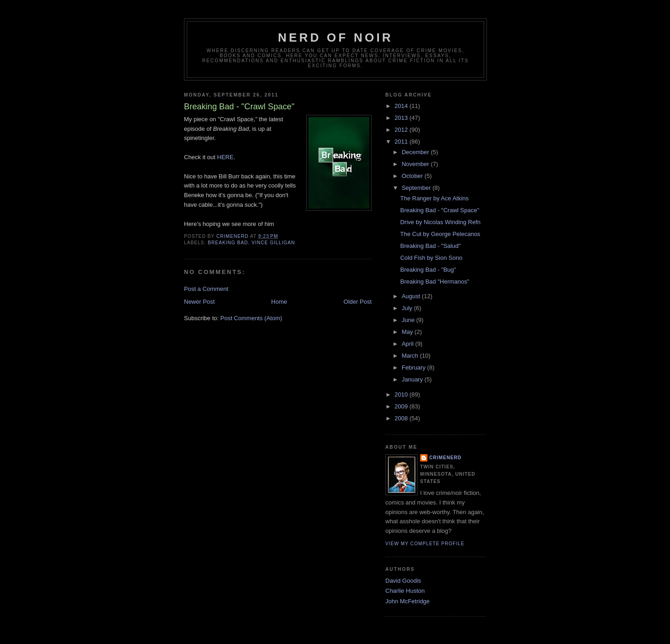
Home (279, 302)
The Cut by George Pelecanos (440, 234)
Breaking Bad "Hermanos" (435, 282)
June (409, 320)
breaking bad (228, 243)
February (415, 368)
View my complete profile (425, 544)
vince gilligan (273, 243)
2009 (402, 406)
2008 (402, 418)
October (413, 176)
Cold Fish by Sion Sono (431, 258)
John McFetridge (408, 601)
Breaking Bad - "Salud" (430, 246)
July (408, 308)
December (416, 152)
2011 (402, 142)
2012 (402, 130)
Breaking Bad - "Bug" (428, 270)
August (412, 296)
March (411, 356)
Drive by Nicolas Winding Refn (440, 222)
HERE (225, 157)
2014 (402, 106)
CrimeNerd (445, 458)
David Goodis (403, 581)
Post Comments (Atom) (251, 318)
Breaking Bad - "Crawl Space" (440, 210)
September (417, 188)
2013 (402, 118)
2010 (402, 394)
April (409, 344)
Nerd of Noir (335, 38)
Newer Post (199, 302)
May (408, 332)
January (413, 379)
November (416, 164)
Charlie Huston (405, 591)
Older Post (358, 302)
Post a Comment (206, 289)
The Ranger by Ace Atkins (434, 198)
